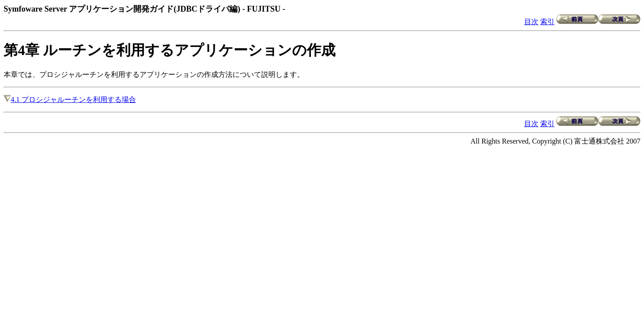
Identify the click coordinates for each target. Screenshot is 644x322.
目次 (531, 22)
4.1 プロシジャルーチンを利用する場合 (70, 100)
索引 (547, 22)
